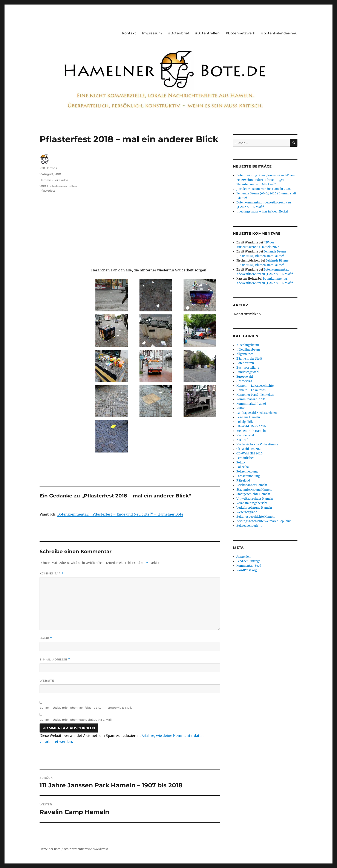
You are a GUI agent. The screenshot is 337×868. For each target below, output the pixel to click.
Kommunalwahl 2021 (251, 399)
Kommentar (51, 573)
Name (46, 638)
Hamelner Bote (50, 849)
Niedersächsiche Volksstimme (257, 444)
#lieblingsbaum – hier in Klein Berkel (262, 212)
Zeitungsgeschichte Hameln (256, 517)
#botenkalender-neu (279, 33)
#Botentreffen (207, 33)
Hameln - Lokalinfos (54, 180)
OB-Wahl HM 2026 (250, 453)
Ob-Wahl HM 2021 (249, 449)
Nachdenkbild (246, 435)
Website (47, 680)
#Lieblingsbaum (248, 345)
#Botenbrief (178, 33)
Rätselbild (243, 481)
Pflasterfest (47, 191)
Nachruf (242, 440)
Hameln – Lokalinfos (251, 390)
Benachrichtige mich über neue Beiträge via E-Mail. (76, 720)
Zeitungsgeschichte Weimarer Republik (263, 521)
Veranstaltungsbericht (252, 503)
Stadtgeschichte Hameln (253, 494)
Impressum (152, 33)
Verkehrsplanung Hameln (254, 508)
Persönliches (245, 458)
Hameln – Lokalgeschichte (255, 386)
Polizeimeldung (247, 472)
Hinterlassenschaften (62, 186)
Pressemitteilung (248, 476)
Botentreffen (245, 363)
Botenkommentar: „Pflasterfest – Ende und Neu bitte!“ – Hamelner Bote (120, 514)
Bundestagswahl (248, 372)
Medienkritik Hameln (251, 431)
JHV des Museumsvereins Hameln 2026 (264, 189)
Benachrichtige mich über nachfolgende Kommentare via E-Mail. (86, 708)
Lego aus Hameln (248, 417)
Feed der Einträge (248, 561)
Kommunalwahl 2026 (251, 404)
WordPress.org (247, 570)
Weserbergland (247, 512)
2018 (43, 186)
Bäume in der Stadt (249, 359)
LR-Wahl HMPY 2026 (251, 426)
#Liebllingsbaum (248, 350)
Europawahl (245, 377)
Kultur (241, 408)
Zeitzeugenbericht (249, 526)
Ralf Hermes (48, 168)
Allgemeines (245, 354)
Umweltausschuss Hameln (255, 499)
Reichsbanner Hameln (252, 485)
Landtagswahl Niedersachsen (257, 413)
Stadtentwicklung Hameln (254, 490)
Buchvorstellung (248, 368)
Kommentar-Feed (249, 566)
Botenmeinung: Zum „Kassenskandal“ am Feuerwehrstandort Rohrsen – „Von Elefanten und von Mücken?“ (266, 180)
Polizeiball (243, 467)
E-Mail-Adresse (55, 659)
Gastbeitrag (244, 381)
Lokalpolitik (245, 422)
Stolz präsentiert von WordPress (86, 849)
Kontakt (129, 33)
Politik (241, 462)
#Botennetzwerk (240, 33)
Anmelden (244, 557)
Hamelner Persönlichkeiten (255, 395)
